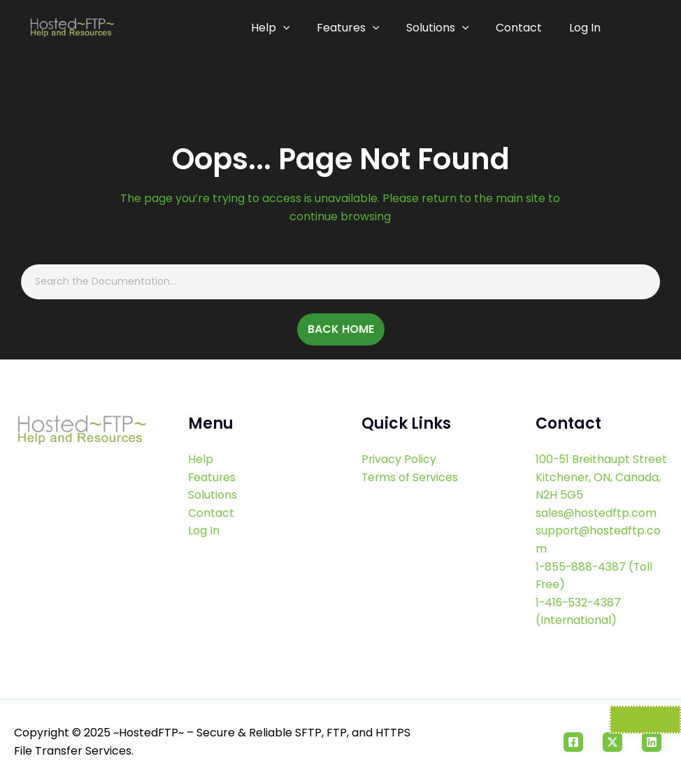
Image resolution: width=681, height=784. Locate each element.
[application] (290, 28)
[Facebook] (573, 742)
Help (278, 28)
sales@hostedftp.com (596, 513)
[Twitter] (612, 742)
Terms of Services (411, 477)
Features (354, 28)
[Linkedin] (652, 742)
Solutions (441, 28)
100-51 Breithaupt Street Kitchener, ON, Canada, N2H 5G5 (593, 477)
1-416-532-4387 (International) (580, 612)
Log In (585, 28)
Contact (521, 28)
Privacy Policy (399, 459)
